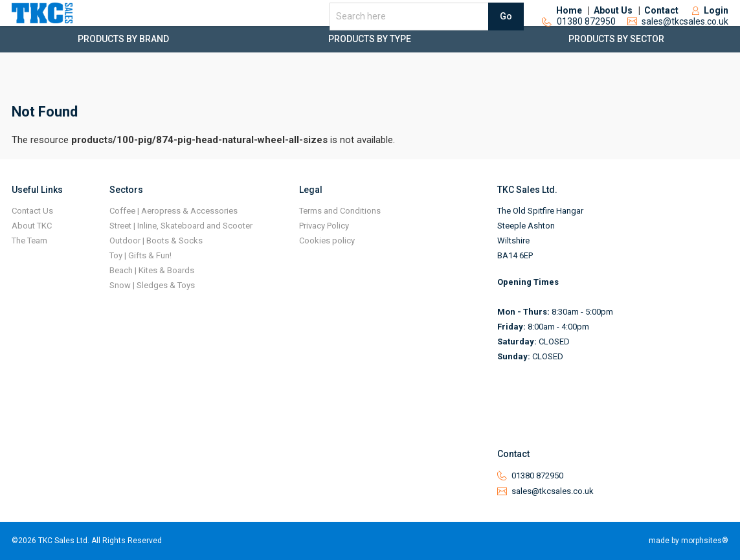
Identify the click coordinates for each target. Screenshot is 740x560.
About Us (613, 26)
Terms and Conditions (340, 211)
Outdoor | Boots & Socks (156, 241)
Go (506, 31)
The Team (29, 241)
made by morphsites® (689, 541)
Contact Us (32, 211)
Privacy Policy (324, 226)
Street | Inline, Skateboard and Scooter (181, 226)
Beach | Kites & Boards (152, 270)
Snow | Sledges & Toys (152, 285)
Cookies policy (327, 241)
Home (569, 26)
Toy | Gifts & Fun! (140, 255)
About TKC (32, 226)
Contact (661, 26)
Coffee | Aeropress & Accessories (174, 211)
